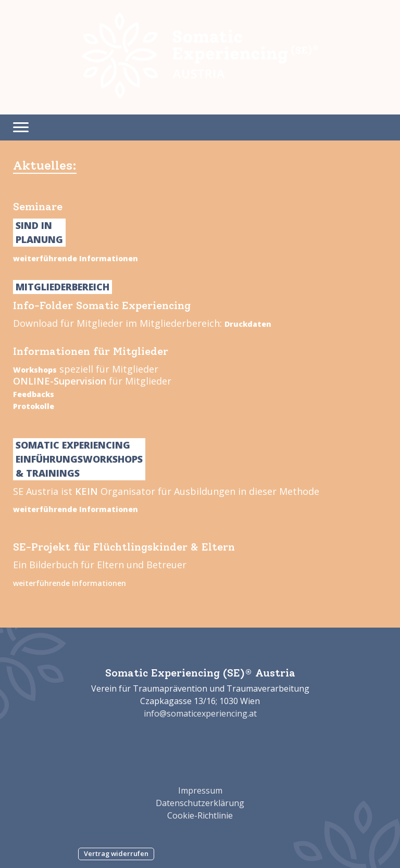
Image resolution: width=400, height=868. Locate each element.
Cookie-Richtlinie (200, 815)
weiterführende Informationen (76, 258)
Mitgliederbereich (63, 287)
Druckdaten (248, 324)
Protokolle (34, 406)
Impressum (200, 790)
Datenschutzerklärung (200, 803)
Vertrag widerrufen (116, 853)
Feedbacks (34, 394)
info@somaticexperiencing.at (200, 713)
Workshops (35, 370)
